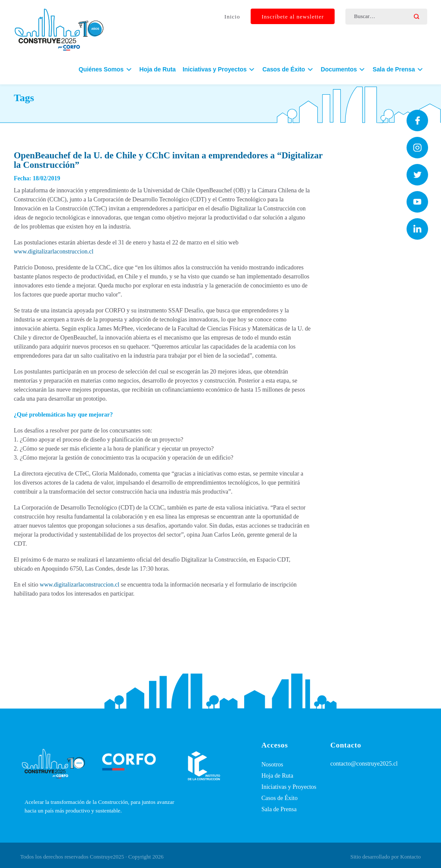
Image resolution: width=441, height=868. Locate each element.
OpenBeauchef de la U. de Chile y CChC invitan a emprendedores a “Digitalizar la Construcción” (168, 160)
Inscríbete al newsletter (293, 17)
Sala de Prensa (279, 809)
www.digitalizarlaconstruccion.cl (54, 252)
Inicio (232, 17)
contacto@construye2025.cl (364, 764)
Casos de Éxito (280, 798)
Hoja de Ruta (158, 69)
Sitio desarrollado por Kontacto (385, 857)
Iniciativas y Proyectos (289, 787)
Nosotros (272, 765)
